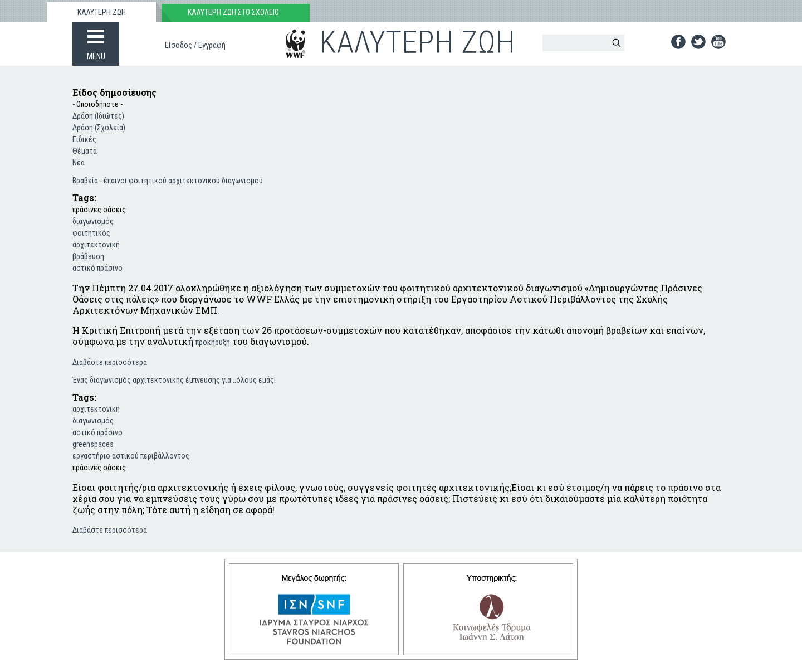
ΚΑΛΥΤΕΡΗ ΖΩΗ (102, 12)
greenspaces (93, 444)
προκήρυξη (213, 342)
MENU (96, 56)
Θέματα (85, 151)
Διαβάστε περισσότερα (110, 362)
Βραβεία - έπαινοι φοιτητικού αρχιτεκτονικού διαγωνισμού (168, 181)
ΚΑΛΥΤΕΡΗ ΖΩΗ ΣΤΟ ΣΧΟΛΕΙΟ (233, 12)
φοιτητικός (91, 233)
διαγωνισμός (93, 221)
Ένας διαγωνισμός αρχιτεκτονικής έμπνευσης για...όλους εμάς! (174, 380)
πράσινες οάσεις (99, 210)
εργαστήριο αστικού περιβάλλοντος (131, 456)
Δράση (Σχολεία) (99, 128)
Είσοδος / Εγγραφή (195, 45)
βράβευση (88, 256)
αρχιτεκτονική (96, 245)
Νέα (79, 163)
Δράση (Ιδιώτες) (98, 116)
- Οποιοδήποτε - (97, 104)
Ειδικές (84, 139)
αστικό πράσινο (97, 268)
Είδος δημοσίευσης (114, 92)
